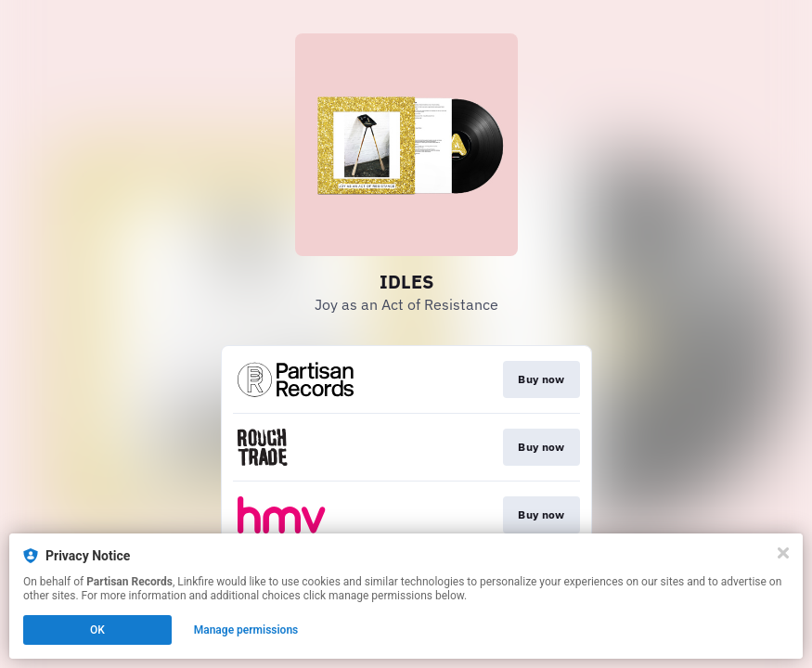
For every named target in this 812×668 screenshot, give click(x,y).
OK (97, 630)
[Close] (783, 553)
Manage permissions (246, 630)
